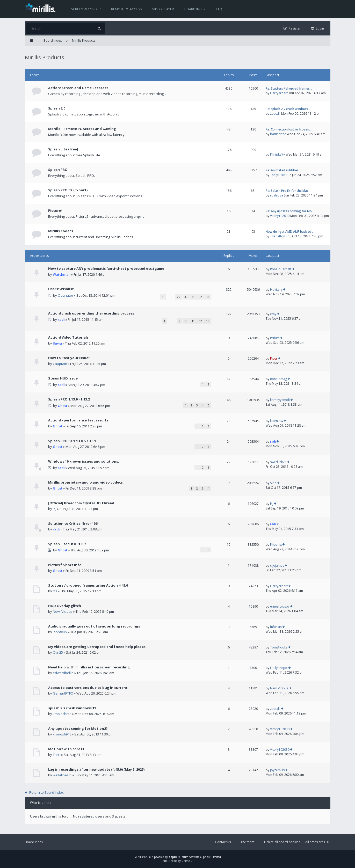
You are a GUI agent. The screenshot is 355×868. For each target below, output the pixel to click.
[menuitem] (317, 28)
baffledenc (278, 134)
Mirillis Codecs (61, 231)
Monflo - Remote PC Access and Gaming (82, 129)
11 (193, 321)
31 (193, 297)
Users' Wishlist (61, 289)
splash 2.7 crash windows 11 (72, 708)
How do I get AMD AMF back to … (290, 232)
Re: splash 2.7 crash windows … (288, 109)
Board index (195, 9)
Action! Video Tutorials (68, 337)
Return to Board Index (46, 792)
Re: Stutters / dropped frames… (289, 88)
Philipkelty (277, 154)
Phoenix (276, 545)
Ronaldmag (278, 379)
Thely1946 (278, 175)
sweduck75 (278, 462)
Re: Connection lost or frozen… (289, 129)
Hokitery (276, 290)
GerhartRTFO (63, 693)
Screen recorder (86, 9)
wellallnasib (62, 775)
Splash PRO (58, 170)
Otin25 (58, 652)
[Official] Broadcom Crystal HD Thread (81, 503)
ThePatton (278, 236)
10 (186, 321)
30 (186, 297)
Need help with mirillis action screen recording (89, 667)
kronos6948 (62, 734)
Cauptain (60, 364)
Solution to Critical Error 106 (73, 523)
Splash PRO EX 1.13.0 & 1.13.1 (72, 441)
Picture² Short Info (65, 565)
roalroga (277, 195)
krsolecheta (62, 714)
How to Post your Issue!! (69, 358)
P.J (55, 509)
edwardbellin (63, 673)
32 (200, 297)
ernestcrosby (280, 606)
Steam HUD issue (63, 378)
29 (179, 297)
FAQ (219, 9)
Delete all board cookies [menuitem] (282, 842)
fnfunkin (276, 627)
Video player (163, 9)
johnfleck (60, 632)
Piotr (274, 358)
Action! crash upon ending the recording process (91, 313)
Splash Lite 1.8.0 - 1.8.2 (67, 544)
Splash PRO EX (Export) (68, 190)
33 (208, 297)
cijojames (277, 566)
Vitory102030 (280, 216)
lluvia (57, 343)
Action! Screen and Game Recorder (78, 88)
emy (273, 314)
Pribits (275, 338)
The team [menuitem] (247, 842)
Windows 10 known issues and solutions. (84, 461)
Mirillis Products (84, 41)
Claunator (66, 295)
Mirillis (139, 857)
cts (55, 591)
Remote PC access (126, 9)
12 (200, 321)
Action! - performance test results (78, 420)
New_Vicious (63, 611)
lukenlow (277, 421)
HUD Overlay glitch (65, 606)
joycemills (277, 770)
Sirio (273, 483)
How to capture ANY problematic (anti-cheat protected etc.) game (106, 268)
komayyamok (280, 400)
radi (61, 319)
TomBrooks (279, 647)
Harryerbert (279, 93)
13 (208, 321)
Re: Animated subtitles (282, 170)
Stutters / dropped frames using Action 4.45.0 (88, 585)
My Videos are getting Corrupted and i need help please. (97, 647)
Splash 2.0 (57, 108)
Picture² (55, 210)
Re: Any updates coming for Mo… (290, 211)
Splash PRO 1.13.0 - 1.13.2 (69, 399)
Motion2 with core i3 (66, 749)
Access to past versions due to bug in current (88, 688)
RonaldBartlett (281, 269)
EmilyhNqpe (279, 668)
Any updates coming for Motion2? (78, 728)
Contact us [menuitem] (223, 842)
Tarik (57, 755)
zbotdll (275, 114)
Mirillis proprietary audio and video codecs (85, 482)
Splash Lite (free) (63, 149)
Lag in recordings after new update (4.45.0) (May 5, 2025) (96, 769)
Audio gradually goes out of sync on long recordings (94, 626)
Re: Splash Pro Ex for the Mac (287, 191)
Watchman (62, 274)
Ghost (63, 406)
